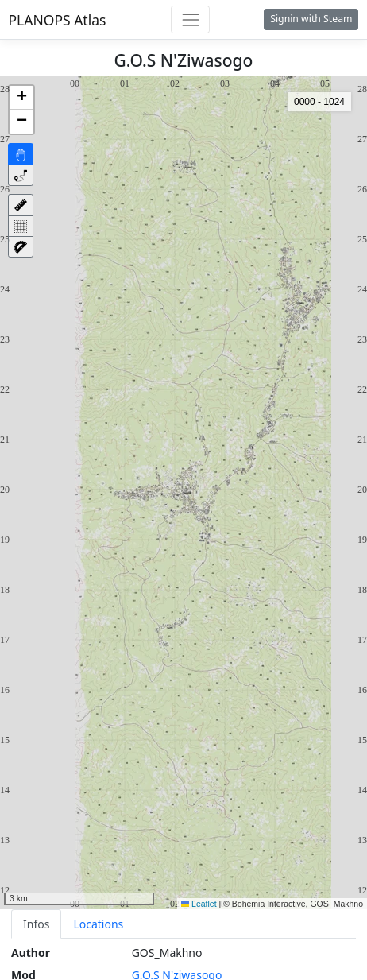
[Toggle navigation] (190, 19)
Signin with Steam (311, 19)
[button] (21, 98)
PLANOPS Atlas (58, 20)
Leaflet (199, 904)
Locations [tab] (98, 924)
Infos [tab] (36, 924)
